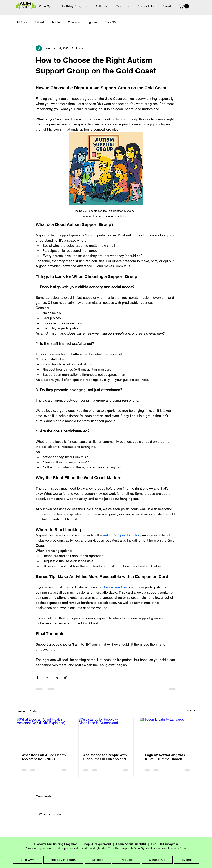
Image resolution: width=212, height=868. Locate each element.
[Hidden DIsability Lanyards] (168, 733)
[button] (184, 6)
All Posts (22, 22)
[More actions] (174, 48)
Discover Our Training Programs (56, 844)
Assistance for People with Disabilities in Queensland (105, 757)
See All (191, 710)
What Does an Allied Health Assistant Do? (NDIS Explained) (44, 757)
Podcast (39, 22)
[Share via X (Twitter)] (47, 678)
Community (75, 22)
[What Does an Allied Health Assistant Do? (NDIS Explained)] (44, 733)
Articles (56, 22)
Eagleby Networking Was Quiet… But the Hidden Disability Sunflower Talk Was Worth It (165, 757)
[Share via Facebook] (38, 678)
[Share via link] (65, 678)
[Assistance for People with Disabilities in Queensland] (106, 733)
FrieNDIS (110, 22)
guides (93, 22)
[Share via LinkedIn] (56, 678)
